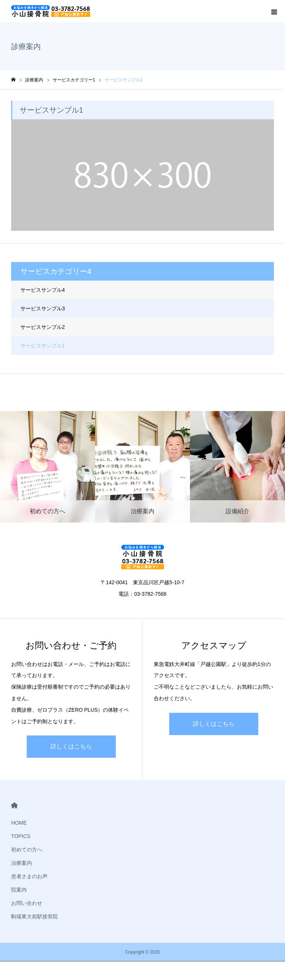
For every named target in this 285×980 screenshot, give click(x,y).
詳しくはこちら (71, 746)
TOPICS (21, 836)
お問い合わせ (27, 903)
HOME (14, 806)
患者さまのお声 (29, 876)
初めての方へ (27, 850)
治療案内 (22, 863)
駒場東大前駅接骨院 (35, 916)
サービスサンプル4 (43, 290)
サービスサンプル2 (43, 327)
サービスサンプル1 (43, 346)
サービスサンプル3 (43, 308)
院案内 (19, 890)
